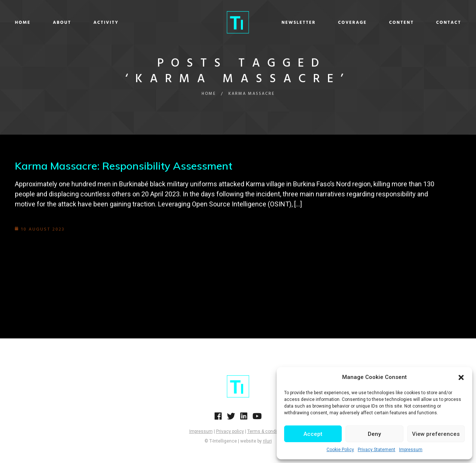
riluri (267, 441)
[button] (461, 377)
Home (34, 23)
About (73, 23)
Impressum (411, 450)
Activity (117, 23)
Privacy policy (230, 431)
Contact (438, 23)
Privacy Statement (377, 450)
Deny (374, 434)
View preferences (436, 434)
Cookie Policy (340, 450)
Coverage (341, 23)
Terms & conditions (267, 431)
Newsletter (287, 23)
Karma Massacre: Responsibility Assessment (124, 166)
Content (390, 23)
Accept (313, 434)
